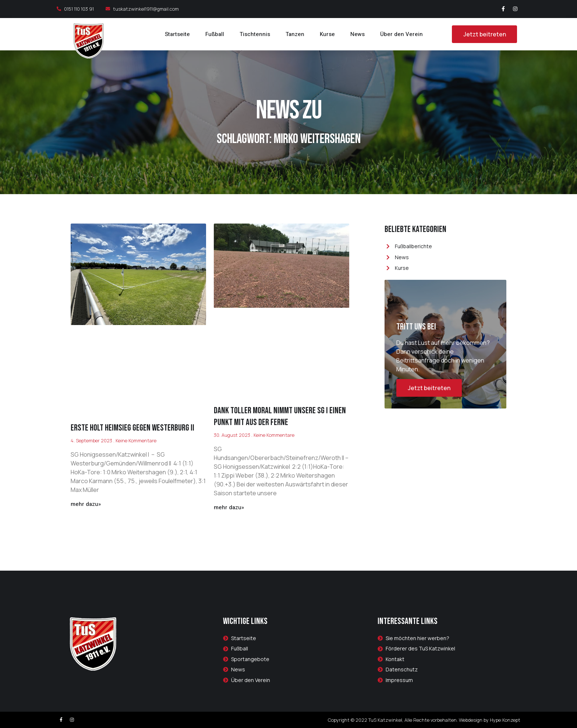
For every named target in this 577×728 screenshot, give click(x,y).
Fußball (215, 34)
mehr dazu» (86, 504)
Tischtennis (255, 34)
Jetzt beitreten (429, 388)
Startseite (177, 34)
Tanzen (295, 34)
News (357, 34)
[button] (484, 34)
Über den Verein (401, 34)
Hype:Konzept (505, 720)
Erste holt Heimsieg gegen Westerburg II (132, 428)
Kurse (327, 34)
